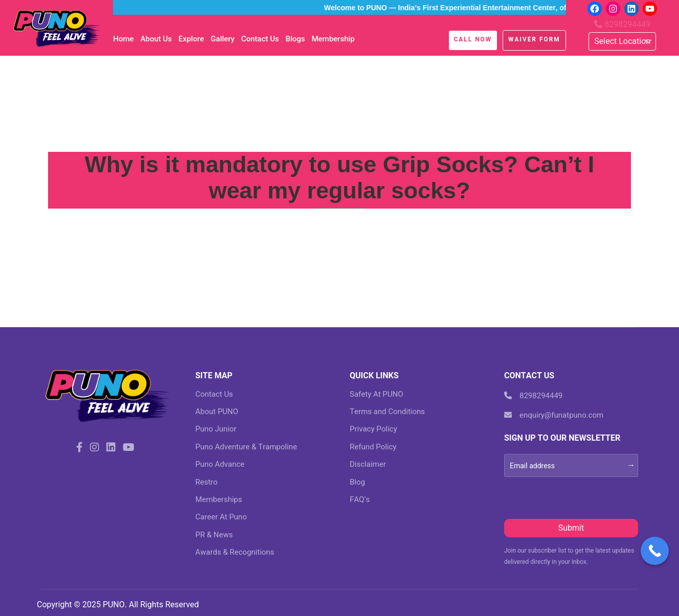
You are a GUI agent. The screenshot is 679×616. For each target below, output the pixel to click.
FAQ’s (360, 499)
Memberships (219, 499)
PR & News (214, 535)
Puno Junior (216, 429)
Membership (333, 39)
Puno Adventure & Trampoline (246, 447)
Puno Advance (220, 464)
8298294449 (622, 24)
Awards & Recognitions (235, 552)
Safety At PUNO (377, 394)
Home (123, 39)
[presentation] (582, 497)
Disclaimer (368, 464)
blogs (295, 39)
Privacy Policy (374, 429)
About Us (156, 39)
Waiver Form (534, 39)
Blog (357, 482)
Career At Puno (221, 517)
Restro (206, 482)
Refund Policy (373, 447)
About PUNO (217, 412)
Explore (191, 39)
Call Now (473, 39)
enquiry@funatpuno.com (554, 415)
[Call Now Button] (655, 551)
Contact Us (260, 39)
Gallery (223, 39)
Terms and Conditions (387, 412)
